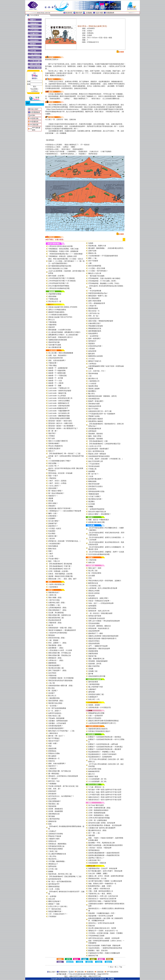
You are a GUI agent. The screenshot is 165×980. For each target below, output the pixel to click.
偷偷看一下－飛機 (55, 386)
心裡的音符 (52, 769)
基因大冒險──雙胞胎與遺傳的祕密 (101, 321)
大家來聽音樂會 (94, 684)
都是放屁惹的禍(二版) (56, 618)
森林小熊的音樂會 (95, 301)
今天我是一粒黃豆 (55, 528)
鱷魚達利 (92, 354)
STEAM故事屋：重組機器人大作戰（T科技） (104, 283)
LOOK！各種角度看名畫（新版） (100, 808)
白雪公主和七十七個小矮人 (58, 906)
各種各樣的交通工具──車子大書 (100, 411)
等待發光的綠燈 (94, 466)
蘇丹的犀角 (92, 608)
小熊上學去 (52, 856)
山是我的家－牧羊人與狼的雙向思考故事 (103, 588)
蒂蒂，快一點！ (94, 316)
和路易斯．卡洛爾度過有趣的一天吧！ (102, 913)
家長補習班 (52, 794)
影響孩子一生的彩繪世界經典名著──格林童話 (105, 737)
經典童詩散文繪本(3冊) (97, 522)
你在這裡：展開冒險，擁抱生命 (100, 626)
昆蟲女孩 (92, 926)
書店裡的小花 (93, 378)
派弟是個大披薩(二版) (96, 694)
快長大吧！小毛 (94, 699)
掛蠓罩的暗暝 (93, 654)
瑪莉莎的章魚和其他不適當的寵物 (60, 681)
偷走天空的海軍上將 (96, 461)
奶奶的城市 (52, 791)
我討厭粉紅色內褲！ (96, 499)
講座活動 (35, 118)
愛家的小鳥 (92, 253)
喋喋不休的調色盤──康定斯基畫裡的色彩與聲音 (106, 845)
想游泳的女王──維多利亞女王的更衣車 (102, 899)
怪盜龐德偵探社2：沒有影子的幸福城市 (102, 754)
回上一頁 (113, 967)
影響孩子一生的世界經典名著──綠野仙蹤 (103, 744)
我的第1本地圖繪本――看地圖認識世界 (62, 630)
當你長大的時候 (94, 593)
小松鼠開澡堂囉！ (55, 544)
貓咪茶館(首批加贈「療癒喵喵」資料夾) (103, 396)
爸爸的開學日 (93, 333)
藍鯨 (50, 824)
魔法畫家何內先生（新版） (98, 830)
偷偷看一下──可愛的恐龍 (58, 376)
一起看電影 (52, 896)
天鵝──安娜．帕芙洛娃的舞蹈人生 (101, 891)
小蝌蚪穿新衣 (53, 733)
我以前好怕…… (53, 859)
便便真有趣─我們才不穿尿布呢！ (60, 508)
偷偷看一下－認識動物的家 (58, 368)
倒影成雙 (92, 835)
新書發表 (35, 122)
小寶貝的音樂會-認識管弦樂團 (59, 418)
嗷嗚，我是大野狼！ (96, 436)
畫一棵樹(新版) (54, 774)
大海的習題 (92, 560)
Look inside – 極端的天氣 (57, 393)
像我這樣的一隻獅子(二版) (98, 296)
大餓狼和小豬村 (54, 839)
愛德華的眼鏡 (93, 308)
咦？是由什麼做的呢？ (56, 493)
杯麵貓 (91, 507)
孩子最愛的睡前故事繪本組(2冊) (60, 266)
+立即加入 (35, 91)
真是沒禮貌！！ (54, 463)
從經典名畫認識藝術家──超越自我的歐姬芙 (104, 853)
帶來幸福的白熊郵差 (56, 849)
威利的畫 (92, 692)
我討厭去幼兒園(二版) (56, 668)
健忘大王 (92, 774)
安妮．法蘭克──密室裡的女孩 (99, 889)
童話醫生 (92, 501)
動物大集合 (52, 549)
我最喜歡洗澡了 (54, 592)
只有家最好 (52, 916)
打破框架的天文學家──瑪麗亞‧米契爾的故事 (104, 953)
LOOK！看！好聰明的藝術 (98, 820)
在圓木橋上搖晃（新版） (57, 603)
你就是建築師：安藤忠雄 (97, 863)
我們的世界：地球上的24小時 (99, 611)
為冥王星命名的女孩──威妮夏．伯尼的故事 (104, 938)
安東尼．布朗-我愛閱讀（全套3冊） (61, 574)
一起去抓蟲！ (53, 706)
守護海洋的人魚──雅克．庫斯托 (100, 894)
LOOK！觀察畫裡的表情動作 (98, 810)
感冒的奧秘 (52, 296)
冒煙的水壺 (52, 841)
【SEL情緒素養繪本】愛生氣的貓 (60, 564)
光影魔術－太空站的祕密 (57, 723)
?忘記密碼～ (35, 89)
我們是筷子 (92, 341)
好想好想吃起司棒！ (96, 346)
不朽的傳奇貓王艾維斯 (96, 936)
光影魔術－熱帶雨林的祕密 (58, 721)
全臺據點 (89, 13)
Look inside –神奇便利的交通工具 (60, 398)
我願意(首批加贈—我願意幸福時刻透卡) (102, 638)
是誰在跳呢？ (53, 488)
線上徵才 (35, 109)
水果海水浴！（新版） (56, 660)
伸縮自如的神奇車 (95, 406)
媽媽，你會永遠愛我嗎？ (57, 763)
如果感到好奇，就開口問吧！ (99, 598)
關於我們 (79, 13)
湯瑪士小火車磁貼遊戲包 (57, 310)
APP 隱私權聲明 (113, 972)
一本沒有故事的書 (95, 291)
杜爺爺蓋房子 (93, 697)
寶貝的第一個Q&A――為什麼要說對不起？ (63, 428)
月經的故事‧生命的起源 (97, 618)
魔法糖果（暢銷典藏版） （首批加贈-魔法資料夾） (106, 248)
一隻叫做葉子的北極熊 (96, 276)
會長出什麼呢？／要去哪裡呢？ (100, 514)
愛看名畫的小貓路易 (96, 419)
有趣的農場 (52, 325)
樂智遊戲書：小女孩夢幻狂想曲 (60, 330)
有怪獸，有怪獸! (94, 705)
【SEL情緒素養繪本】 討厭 (98, 441)
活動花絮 (35, 125)
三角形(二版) (53, 851)
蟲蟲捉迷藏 (52, 748)
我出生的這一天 (94, 311)
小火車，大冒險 (54, 889)
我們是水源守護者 (95, 616)
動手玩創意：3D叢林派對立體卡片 (61, 337)
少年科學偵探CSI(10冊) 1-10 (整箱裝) (62, 278)
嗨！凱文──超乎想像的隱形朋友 (60, 881)
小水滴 (51, 556)
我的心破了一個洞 (95, 568)
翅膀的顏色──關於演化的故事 (99, 648)
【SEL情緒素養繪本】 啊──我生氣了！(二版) (64, 453)
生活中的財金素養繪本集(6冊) (99, 554)
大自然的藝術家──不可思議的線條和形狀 (103, 256)
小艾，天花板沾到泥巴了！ (58, 914)
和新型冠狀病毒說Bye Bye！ (98, 293)
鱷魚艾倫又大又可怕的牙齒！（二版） (62, 731)
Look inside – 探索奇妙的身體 (59, 406)
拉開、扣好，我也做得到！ (58, 355)
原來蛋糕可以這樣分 (96, 486)
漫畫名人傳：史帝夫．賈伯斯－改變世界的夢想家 (106, 876)
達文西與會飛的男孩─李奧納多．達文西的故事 (105, 825)
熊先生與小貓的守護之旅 (97, 512)
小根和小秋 (52, 595)
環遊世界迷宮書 (54, 342)
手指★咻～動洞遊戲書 (56, 718)
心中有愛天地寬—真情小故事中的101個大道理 (105, 795)
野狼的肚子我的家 (55, 836)
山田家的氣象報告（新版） (58, 608)
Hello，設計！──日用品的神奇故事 (101, 603)
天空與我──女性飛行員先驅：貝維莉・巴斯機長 (106, 933)
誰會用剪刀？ (53, 526)
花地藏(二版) (93, 671)
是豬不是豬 (92, 251)
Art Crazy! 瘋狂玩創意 (96, 805)
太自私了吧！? (54, 466)
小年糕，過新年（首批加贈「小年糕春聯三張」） (106, 459)
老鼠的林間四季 (94, 631)
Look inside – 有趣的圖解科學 (59, 411)
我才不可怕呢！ (94, 409)
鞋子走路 (52, 438)
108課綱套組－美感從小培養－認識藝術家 (63, 251)
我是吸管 (92, 344)
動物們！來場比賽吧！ (96, 401)
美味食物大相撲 (94, 404)
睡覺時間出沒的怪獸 (96, 356)
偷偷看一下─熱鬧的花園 (57, 373)
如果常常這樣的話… (55, 713)
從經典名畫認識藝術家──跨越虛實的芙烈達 (104, 855)
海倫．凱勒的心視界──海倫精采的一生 (102, 884)
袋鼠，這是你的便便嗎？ (57, 360)
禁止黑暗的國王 (94, 298)
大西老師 (92, 349)
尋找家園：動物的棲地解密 (98, 661)
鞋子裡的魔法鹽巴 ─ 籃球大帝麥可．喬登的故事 (105, 871)
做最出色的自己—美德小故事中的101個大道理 (105, 797)
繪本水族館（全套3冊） (57, 276)
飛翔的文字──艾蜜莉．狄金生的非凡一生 (103, 931)
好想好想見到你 (94, 318)
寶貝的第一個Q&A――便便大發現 (60, 421)
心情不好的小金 (94, 313)
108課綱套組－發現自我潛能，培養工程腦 (63, 249)
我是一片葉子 (53, 476)
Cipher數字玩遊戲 (55, 345)
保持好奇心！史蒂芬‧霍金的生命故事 (101, 923)
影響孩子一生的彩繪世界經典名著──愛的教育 (105, 749)
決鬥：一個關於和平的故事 (98, 646)
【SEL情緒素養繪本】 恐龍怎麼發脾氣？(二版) (65, 876)
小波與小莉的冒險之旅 (56, 584)
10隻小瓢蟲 (52, 365)
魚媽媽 (91, 243)
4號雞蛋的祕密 (94, 494)
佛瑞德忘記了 (53, 864)
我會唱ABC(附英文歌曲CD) (98, 729)
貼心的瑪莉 (52, 799)
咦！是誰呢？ (53, 691)
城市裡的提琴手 (54, 884)
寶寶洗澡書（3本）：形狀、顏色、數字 (62, 579)
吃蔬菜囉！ (52, 531)
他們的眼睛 (92, 606)
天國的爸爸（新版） (56, 623)
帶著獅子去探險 (94, 416)
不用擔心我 (92, 469)
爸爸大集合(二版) (55, 716)
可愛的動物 (52, 322)
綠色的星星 (92, 351)
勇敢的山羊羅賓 (94, 591)
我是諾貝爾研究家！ (56, 911)
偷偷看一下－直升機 (56, 378)
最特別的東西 (93, 682)
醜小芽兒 (92, 394)
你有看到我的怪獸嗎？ (56, 728)
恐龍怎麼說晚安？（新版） (58, 610)
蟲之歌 (51, 625)
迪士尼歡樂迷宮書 (55, 347)
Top (121, 967)
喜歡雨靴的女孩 (54, 814)
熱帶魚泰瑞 (52, 866)
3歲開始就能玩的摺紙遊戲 (58, 340)
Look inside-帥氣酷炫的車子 (58, 408)
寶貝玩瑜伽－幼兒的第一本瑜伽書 (60, 473)
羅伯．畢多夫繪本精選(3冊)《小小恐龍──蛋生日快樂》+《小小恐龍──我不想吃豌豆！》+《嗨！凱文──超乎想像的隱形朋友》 (66, 261)
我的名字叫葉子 (54, 741)
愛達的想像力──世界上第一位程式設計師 (103, 896)
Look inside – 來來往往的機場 (59, 401)
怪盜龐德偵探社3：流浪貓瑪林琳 (100, 757)
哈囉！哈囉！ (53, 743)
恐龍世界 (52, 327)
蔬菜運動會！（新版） (56, 648)
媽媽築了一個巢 (54, 904)
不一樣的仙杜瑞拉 (55, 909)
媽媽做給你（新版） (56, 658)
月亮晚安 (52, 436)
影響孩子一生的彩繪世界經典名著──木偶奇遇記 (106, 747)
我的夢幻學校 (93, 386)
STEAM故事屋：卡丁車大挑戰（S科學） (103, 281)
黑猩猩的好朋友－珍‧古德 (97, 878)
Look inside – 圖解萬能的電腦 (59, 416)
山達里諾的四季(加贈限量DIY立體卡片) (102, 723)
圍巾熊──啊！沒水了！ (57, 736)
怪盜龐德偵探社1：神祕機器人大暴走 (102, 752)
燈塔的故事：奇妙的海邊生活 (99, 628)
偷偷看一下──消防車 (56, 383)
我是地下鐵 (92, 656)
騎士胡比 (52, 688)
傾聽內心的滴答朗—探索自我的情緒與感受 (103, 636)
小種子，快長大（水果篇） (58, 483)
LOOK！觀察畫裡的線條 (97, 813)
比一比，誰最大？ (55, 711)
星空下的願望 (93, 261)
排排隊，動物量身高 (56, 809)
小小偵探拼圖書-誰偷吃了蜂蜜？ (60, 461)
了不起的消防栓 (94, 464)
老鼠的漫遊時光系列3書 (97, 676)
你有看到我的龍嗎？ (56, 726)
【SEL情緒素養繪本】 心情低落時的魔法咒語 (104, 444)
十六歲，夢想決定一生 (96, 787)
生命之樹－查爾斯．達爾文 (98, 873)
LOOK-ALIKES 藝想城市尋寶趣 (99, 818)
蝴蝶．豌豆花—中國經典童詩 (99, 520)
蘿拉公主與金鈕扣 (95, 718)
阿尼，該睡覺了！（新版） (58, 643)
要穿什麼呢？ (53, 503)
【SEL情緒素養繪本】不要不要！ (60, 566)
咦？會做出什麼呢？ (56, 491)
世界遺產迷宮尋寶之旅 (56, 846)
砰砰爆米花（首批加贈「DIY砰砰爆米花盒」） (65, 541)
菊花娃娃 (52, 635)
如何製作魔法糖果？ (96, 479)
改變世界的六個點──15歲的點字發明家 (102, 901)
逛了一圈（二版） (95, 833)
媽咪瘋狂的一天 (54, 758)
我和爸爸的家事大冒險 (96, 491)
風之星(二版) (93, 571)
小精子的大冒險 (54, 600)
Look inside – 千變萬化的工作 (59, 388)
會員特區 (69, 13)
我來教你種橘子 (54, 443)
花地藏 (91, 669)
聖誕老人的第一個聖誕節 (97, 454)
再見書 (51, 501)
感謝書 (51, 498)
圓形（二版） (93, 258)
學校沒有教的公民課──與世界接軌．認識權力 (105, 581)
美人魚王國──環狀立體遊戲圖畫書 (61, 353)
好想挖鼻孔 (92, 489)
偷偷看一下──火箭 (55, 381)
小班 (90, 376)
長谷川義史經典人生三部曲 (58, 268)
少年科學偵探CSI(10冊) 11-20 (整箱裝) (62, 281)
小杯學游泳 (92, 364)
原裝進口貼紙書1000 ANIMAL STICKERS (63, 307)
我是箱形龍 (52, 806)
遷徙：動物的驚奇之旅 (96, 659)
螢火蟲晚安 (52, 756)
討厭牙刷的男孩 (54, 819)
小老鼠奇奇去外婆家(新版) (58, 633)
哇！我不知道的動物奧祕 (57, 708)
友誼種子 (52, 693)
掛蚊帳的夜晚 (93, 651)
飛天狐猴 (52, 816)
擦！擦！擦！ (53, 431)
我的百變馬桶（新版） (56, 701)
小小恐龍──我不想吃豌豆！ (98, 271)
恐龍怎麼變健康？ (55, 801)
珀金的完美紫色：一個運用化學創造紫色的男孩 (105, 948)
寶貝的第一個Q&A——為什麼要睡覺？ (62, 426)
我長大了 (52, 451)
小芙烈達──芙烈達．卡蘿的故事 (100, 848)
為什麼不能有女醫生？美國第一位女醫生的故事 (105, 881)
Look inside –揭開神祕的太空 (59, 403)
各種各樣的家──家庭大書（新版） (61, 628)
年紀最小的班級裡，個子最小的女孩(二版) (63, 786)
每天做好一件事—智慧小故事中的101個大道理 (105, 790)
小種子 (51, 554)
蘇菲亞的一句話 (54, 781)
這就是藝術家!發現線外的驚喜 (99, 456)
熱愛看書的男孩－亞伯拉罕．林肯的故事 (103, 868)
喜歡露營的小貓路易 (96, 421)
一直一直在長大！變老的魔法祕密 (100, 613)
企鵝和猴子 (92, 689)
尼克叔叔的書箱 (94, 623)
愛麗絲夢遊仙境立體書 (96, 713)
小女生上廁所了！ (55, 486)
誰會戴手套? (53, 523)
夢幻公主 (52, 320)
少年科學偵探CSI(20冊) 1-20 (58, 283)
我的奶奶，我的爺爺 (96, 439)
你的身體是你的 (94, 399)
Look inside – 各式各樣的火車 (59, 413)
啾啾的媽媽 (92, 481)
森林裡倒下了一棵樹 (96, 633)
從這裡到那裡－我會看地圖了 (99, 449)
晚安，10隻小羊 (54, 561)
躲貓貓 (51, 871)
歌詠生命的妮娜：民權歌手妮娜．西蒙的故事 (104, 945)
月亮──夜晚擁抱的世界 (97, 303)
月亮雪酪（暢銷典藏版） (57, 861)
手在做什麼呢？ (54, 559)
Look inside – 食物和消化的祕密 (60, 391)
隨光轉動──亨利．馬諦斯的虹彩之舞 (102, 843)
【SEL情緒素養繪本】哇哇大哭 (59, 569)
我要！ (51, 551)
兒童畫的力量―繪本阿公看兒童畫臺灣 (102, 828)
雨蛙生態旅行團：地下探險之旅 (60, 771)
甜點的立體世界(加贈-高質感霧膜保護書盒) (104, 721)
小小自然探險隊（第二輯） (98, 781)
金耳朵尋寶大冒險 (95, 769)
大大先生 (92, 359)
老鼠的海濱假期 (94, 643)
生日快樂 (92, 504)
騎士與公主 (52, 696)
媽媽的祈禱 (52, 821)
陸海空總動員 (53, 546)
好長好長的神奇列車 (56, 358)
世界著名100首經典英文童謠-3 (99, 731)
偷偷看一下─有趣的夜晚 (57, 370)
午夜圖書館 (52, 784)
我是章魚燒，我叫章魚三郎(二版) (60, 874)
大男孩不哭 (92, 306)
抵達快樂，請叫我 (95, 664)
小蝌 (90, 263)
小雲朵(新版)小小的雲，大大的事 (60, 650)
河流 (90, 578)
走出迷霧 (92, 576)
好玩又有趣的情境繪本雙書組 (59, 286)
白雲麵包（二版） (55, 605)
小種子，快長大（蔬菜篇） (58, 481)
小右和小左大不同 (95, 446)
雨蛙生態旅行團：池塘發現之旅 (60, 615)
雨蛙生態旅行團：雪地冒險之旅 (60, 655)
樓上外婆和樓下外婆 (96, 687)
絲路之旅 (92, 562)
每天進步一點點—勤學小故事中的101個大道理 (105, 792)
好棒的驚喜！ (53, 516)
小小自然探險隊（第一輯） (98, 779)
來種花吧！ (52, 506)
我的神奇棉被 (93, 373)
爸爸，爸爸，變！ (55, 789)
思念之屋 (52, 899)
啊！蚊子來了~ (94, 474)
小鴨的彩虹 (52, 478)
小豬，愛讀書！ (54, 640)
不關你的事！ (53, 363)
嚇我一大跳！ (53, 513)
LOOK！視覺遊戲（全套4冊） (59, 571)
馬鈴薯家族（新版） (56, 645)
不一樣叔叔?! (53, 779)
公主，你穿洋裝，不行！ (97, 371)
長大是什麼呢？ (54, 521)
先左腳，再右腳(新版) (56, 613)
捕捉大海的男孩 (94, 666)
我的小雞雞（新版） (56, 598)
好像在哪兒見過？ (95, 323)
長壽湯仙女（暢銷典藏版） (58, 844)
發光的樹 (92, 596)
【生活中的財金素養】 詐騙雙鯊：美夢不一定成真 (106, 552)
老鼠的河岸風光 (94, 641)
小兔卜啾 (52, 683)
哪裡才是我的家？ (55, 901)
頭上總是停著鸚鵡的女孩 (57, 854)
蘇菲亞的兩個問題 (95, 266)
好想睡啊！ (52, 518)
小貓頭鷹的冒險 (54, 698)
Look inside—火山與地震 (57, 396)
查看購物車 (110, 13)
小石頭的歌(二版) (95, 586)
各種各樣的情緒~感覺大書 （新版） (61, 686)
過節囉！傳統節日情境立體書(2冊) (61, 576)
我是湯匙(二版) (54, 804)
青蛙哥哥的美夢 (94, 484)
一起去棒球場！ (94, 336)
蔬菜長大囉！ (53, 536)
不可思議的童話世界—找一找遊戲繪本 (102, 414)
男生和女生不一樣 (55, 301)
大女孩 (91, 476)
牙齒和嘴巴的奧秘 (55, 294)
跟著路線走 (52, 751)
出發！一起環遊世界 (96, 716)
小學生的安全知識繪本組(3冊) (59, 288)
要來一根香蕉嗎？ (95, 338)
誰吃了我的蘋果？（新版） (58, 670)
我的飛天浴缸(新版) (55, 703)
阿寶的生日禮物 (54, 753)
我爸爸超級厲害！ (55, 665)
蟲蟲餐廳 (92, 471)
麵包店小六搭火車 (95, 273)
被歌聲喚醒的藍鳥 (95, 331)
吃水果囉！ (52, 533)
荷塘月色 (52, 761)
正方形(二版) (53, 869)
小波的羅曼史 (53, 587)
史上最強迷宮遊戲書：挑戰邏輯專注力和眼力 (64, 332)
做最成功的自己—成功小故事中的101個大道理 (105, 800)
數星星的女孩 (93, 583)
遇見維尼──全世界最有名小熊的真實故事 (63, 776)
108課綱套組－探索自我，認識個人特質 (63, 256)
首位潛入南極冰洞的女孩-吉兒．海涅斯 (102, 928)
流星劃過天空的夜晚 (56, 834)
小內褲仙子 (52, 831)
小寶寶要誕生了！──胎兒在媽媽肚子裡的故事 (65, 511)
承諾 (50, 746)
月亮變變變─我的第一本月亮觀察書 (61, 678)
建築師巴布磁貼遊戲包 (56, 312)
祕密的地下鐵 (93, 956)
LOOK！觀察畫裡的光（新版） (99, 815)
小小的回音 (92, 384)
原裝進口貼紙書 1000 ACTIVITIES (60, 317)
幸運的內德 (52, 675)
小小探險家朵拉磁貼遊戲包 (58, 315)
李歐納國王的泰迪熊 (96, 326)
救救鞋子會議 (93, 776)
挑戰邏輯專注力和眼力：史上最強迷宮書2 (63, 335)
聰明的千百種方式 (95, 361)
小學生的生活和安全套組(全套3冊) (61, 246)
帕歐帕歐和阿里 (94, 771)
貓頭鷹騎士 (92, 391)
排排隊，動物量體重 (56, 811)
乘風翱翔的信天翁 (95, 328)
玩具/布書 (99, 13)
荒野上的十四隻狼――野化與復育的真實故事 (104, 621)
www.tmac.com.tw (43, 13)
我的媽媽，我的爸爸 (96, 434)
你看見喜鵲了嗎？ (95, 860)
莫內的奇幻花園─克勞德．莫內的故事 (102, 823)
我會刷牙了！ (53, 496)
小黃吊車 (52, 539)
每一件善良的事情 (95, 573)
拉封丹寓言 (52, 673)
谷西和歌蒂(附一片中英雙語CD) (100, 707)
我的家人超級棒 (94, 389)
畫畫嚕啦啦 (52, 663)
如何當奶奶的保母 (55, 879)
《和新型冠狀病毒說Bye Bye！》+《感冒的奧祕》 (66, 254)
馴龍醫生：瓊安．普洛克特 (98, 951)
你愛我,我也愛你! (54, 448)
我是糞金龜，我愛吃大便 (97, 246)
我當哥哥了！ (53, 766)
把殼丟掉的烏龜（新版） (57, 638)
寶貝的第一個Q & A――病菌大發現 (60, 423)
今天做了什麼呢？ (95, 496)
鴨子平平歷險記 (54, 738)
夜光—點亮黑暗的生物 (96, 451)
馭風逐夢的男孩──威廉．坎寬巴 (100, 886)
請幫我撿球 (92, 431)
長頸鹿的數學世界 (95, 429)
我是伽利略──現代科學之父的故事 (101, 916)
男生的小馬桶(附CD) (56, 446)
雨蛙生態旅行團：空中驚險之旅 (60, 653)
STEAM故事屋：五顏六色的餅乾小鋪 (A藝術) (104, 278)
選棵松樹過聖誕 (54, 886)
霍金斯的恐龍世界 (55, 620)
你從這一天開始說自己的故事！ (100, 601)
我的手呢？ (52, 433)
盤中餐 (91, 674)
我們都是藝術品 (94, 850)
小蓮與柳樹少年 (94, 381)
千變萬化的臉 (53, 299)
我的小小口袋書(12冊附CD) (58, 441)
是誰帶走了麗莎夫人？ (96, 858)
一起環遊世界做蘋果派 (96, 509)
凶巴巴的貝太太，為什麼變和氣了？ (61, 796)
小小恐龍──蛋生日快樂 (97, 268)
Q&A (34, 115)
